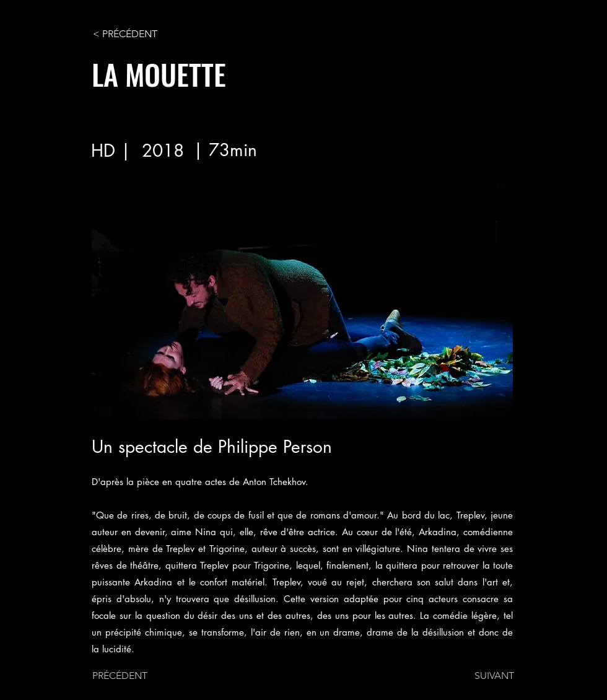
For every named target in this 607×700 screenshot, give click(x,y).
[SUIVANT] (483, 676)
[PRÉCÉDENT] (133, 676)
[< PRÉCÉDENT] (134, 34)
